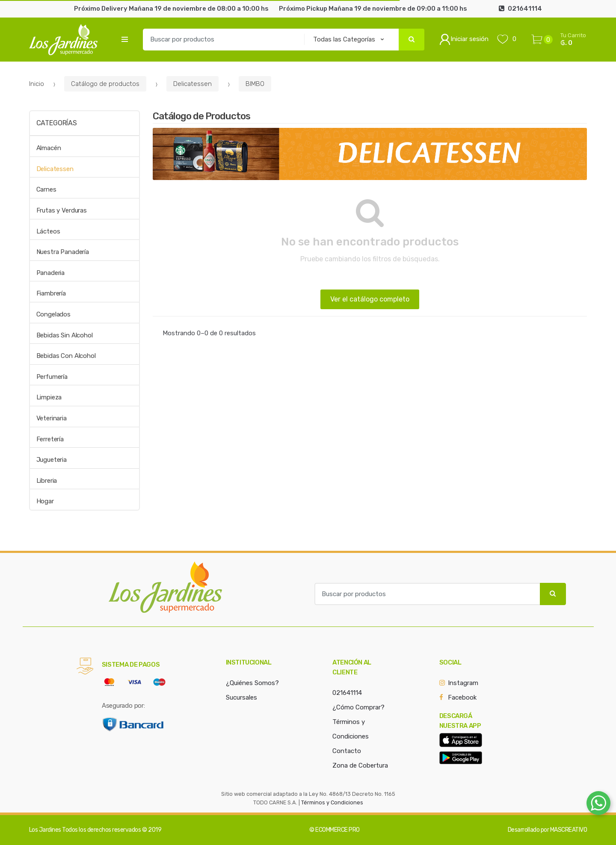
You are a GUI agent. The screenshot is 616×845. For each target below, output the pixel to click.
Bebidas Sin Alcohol (65, 335)
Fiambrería (51, 293)
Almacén (49, 148)
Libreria (47, 481)
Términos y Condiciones (332, 802)
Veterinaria (52, 418)
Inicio (37, 84)
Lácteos (48, 231)
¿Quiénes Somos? (252, 683)
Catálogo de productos (105, 84)
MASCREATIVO (569, 830)
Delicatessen (192, 84)
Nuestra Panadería (63, 252)
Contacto (347, 751)
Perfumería (52, 377)
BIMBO (255, 84)
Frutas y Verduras (62, 210)
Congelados (54, 314)
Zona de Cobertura (360, 765)
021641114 (347, 693)
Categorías (57, 123)
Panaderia (51, 273)
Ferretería (50, 439)
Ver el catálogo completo (370, 299)
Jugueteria (52, 460)
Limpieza (49, 397)
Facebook (462, 697)
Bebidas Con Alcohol (66, 356)
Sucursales (241, 697)
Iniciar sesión (464, 39)
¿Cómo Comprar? (358, 707)
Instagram (463, 683)
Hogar (45, 501)
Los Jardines (45, 830)
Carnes (46, 189)
